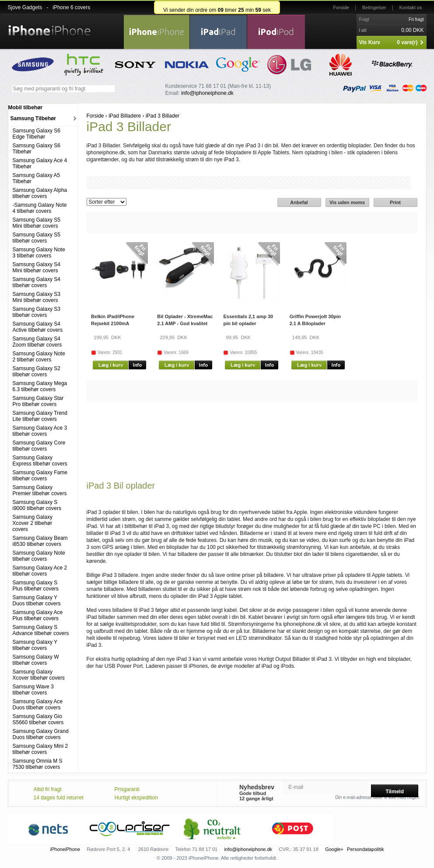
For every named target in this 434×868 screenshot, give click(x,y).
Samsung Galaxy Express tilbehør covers (40, 461)
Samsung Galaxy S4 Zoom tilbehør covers (37, 342)
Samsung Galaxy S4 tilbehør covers (37, 282)
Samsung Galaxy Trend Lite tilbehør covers (40, 416)
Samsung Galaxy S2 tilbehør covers (37, 372)
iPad (218, 32)
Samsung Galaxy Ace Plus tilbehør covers (38, 615)
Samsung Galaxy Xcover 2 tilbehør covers (33, 523)
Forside (341, 7)
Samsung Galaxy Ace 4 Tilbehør (40, 163)
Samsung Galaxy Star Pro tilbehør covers (38, 401)
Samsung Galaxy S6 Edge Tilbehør (37, 134)
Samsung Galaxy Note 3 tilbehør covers (39, 253)
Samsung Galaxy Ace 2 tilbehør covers (40, 571)
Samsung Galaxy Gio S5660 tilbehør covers (38, 719)
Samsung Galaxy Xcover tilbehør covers (39, 675)
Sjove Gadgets (25, 7)
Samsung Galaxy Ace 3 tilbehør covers (40, 431)
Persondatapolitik (365, 849)
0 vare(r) (407, 42)
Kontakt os (411, 7)
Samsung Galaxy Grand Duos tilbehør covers (41, 734)
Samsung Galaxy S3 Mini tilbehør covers (37, 297)
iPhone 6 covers (71, 7)
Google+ (334, 849)
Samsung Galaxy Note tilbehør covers (39, 556)
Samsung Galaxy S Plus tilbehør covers (36, 586)
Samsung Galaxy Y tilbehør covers (35, 645)
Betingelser (374, 7)
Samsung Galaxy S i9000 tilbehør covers (37, 505)
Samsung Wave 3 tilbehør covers (33, 690)
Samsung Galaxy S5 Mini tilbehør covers (37, 223)
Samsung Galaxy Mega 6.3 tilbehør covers (40, 386)
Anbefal (299, 202)
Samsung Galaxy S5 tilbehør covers (37, 238)
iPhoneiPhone (65, 849)
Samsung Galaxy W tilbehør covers (36, 660)
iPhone (157, 32)
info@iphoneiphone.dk (207, 93)
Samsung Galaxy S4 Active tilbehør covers (38, 327)
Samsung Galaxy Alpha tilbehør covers (40, 193)
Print (395, 202)
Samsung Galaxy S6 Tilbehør (37, 149)
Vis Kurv (370, 42)
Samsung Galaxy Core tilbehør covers (39, 446)
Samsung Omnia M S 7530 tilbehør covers (38, 764)
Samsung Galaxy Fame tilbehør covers (40, 476)
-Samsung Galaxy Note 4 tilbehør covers (40, 208)
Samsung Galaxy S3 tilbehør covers (37, 312)
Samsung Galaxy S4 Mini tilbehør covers (37, 267)
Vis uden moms (347, 202)
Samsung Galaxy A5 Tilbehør (37, 178)
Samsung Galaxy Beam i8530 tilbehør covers (40, 541)
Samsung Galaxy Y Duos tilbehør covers (37, 601)
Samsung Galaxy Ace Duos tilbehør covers (38, 705)
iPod (276, 32)
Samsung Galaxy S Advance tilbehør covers (41, 630)
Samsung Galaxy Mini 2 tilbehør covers (40, 749)
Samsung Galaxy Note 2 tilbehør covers (39, 357)
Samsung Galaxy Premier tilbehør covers (40, 490)
